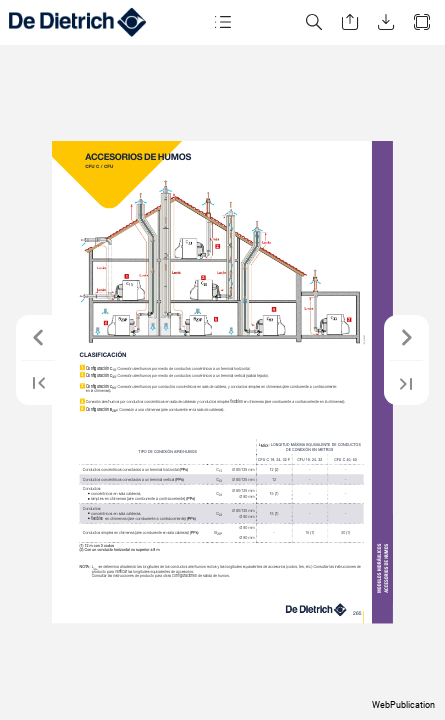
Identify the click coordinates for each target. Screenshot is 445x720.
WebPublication (403, 705)
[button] (222, 22)
